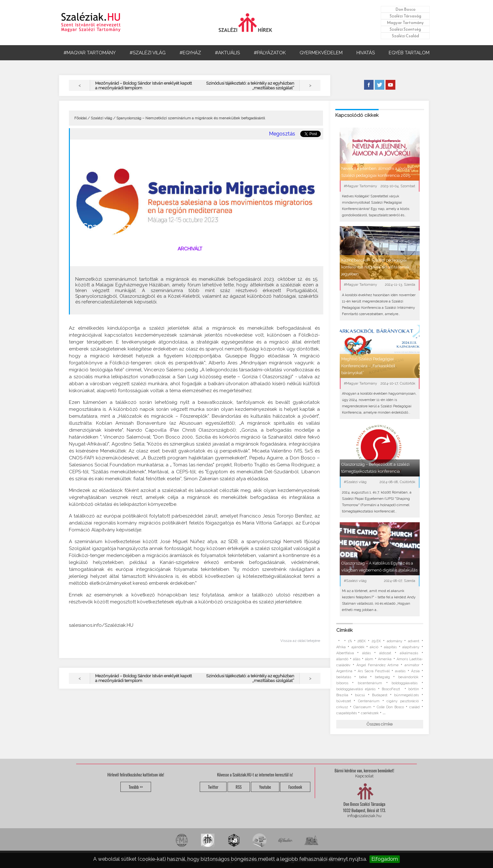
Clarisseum (362, 707)
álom (369, 659)
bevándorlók (408, 677)
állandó (342, 659)
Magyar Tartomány (405, 23)
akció (374, 647)
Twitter (213, 787)
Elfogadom (385, 859)
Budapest (380, 695)
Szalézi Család (405, 36)
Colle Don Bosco (390, 707)
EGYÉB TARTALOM (409, 53)
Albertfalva (345, 653)
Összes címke (380, 724)
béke (363, 677)
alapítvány (411, 647)
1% (350, 641)
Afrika (341, 647)
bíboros (342, 683)
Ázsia (415, 671)
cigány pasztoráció (403, 701)
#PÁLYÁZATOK (270, 53)
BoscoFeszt (392, 689)
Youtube (265, 787)
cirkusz (342, 707)
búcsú (360, 695)
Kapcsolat (364, 776)
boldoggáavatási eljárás (356, 689)
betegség (382, 677)
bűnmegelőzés (406, 695)
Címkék (344, 630)
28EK (362, 641)
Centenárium (369, 701)
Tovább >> (136, 787)
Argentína (344, 671)
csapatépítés (347, 713)
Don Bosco (405, 9)
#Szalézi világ (154, 249)
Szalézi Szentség (405, 29)
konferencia (125, 259)
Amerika (385, 659)
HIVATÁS (366, 53)
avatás (400, 671)
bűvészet (344, 701)
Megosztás (282, 134)
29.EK (376, 641)
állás (357, 659)
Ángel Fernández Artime (377, 665)
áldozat (385, 653)
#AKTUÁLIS (227, 53)
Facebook (295, 787)
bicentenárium (370, 683)
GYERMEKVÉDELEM (321, 53)
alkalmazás (409, 653)
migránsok (102, 259)
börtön (414, 689)
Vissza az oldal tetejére (300, 641)
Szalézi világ (101, 118)
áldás (366, 653)
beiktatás (344, 677)
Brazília (342, 695)
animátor (412, 665)
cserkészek (370, 713)
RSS (239, 787)
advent (414, 641)
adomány (395, 641)
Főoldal (80, 118)
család (414, 707)
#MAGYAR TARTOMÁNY (90, 53)
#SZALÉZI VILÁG (148, 53)
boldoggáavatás (405, 683)
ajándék (358, 647)
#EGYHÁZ (190, 53)
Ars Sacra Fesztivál (374, 671)
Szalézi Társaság (405, 16)
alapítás (390, 647)
